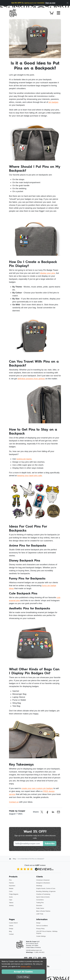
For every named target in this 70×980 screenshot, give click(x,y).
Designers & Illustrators (43, 883)
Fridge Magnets (14, 894)
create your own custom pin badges (37, 788)
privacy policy (26, 966)
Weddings (39, 886)
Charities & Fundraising (43, 894)
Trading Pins (40, 903)
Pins (10, 880)
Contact (11, 934)
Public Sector (40, 908)
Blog (14, 859)
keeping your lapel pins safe (30, 476)
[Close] (68, 3)
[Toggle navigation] (58, 13)
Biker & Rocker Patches (43, 911)
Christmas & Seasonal (43, 880)
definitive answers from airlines (31, 379)
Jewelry (11, 905)
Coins (11, 891)
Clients (11, 926)
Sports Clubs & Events (43, 897)
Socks (11, 897)
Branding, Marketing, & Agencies (46, 891)
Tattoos (11, 903)
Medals (11, 888)
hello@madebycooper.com (34, 950)
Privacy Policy (40, 929)
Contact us (14, 802)
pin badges (53, 102)
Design (11, 929)
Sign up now (50, 3)
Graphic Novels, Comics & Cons (46, 888)
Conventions (40, 900)
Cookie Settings (41, 936)
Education (39, 905)
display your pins (48, 273)
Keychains (12, 886)
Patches (11, 883)
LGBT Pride (40, 914)
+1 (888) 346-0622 (39, 952)
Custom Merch (13, 923)
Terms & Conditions (42, 926)
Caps (11, 900)
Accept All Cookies (23, 972)
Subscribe (50, 843)
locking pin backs (24, 459)
